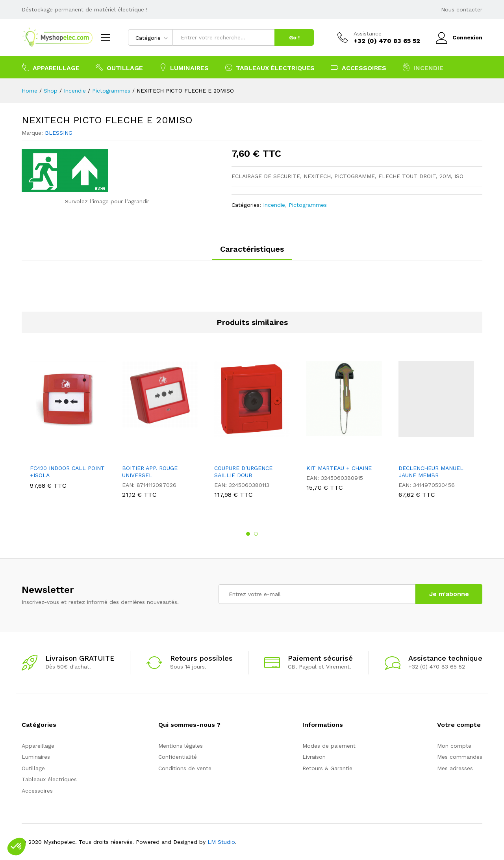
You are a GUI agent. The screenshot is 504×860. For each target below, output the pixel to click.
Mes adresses (455, 768)
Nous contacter (462, 9)
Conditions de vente (185, 768)
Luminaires (36, 757)
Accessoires (37, 791)
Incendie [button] (423, 67)
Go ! (294, 37)
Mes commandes (460, 757)
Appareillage (38, 746)
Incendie (274, 205)
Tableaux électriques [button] (270, 67)
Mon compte (454, 746)
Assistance (368, 33)
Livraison (314, 757)
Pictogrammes (308, 205)
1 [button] (248, 534)
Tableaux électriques (49, 779)
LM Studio (221, 842)
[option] (68, 427)
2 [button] (256, 534)
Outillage (33, 768)
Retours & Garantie (327, 768)
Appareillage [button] (51, 67)
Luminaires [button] (184, 67)
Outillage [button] (119, 67)
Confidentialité (178, 757)
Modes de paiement (329, 746)
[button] (17, 847)
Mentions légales (181, 746)
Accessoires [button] (359, 67)
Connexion (459, 38)
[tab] (252, 253)
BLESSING (59, 133)
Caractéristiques (252, 249)
